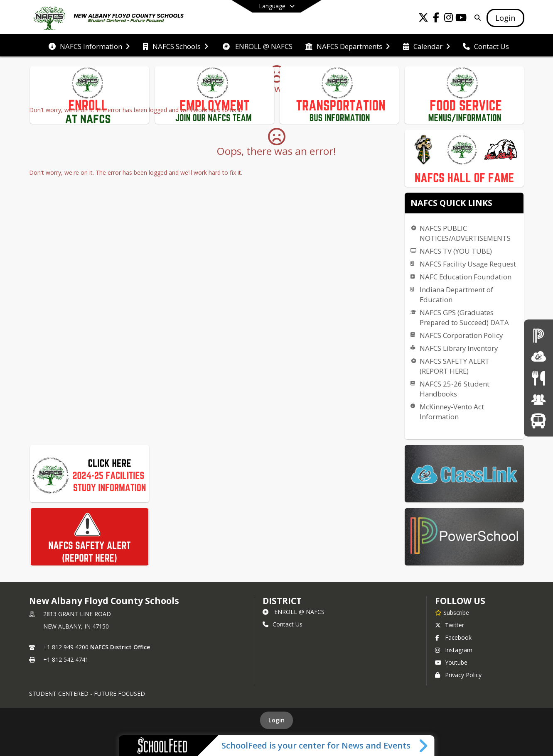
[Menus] (538, 378)
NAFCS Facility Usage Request (468, 264)
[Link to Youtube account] (461, 19)
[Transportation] (538, 421)
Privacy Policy (458, 675)
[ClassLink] (538, 356)
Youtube (451, 662)
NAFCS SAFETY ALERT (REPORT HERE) (455, 366)
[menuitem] (89, 46)
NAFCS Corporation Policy (461, 335)
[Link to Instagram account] (448, 19)
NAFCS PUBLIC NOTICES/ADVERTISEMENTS (465, 233)
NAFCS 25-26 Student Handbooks (455, 389)
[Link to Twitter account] (423, 19)
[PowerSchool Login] (538, 335)
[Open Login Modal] (505, 18)
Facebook (453, 637)
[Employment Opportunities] (538, 399)
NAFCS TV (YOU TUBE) (456, 251)
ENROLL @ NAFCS (294, 612)
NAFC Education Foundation (466, 277)
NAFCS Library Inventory (459, 348)
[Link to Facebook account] (436, 19)
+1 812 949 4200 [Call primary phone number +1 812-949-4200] (66, 647)
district (282, 601)
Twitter (450, 625)
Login (276, 720)
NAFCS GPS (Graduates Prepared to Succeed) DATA (464, 317)
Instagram (454, 650)
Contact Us (283, 624)
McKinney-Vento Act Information (452, 412)
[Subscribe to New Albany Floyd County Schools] (452, 612)
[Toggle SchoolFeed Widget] (424, 746)
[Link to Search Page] (476, 18)
